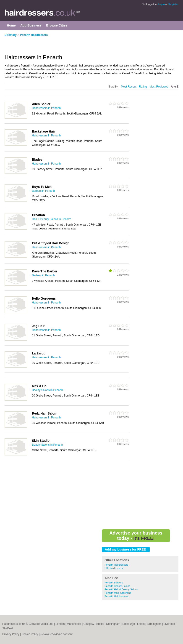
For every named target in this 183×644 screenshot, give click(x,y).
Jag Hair (38, 326)
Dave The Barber (45, 271)
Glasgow (89, 624)
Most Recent (129, 87)
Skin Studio (41, 441)
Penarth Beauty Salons (117, 586)
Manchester (74, 624)
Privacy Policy (11, 634)
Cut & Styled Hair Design (51, 243)
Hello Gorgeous (44, 298)
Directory (11, 35)
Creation (38, 215)
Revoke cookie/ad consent (56, 634)
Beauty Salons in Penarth (47, 390)
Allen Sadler (41, 104)
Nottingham (113, 624)
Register (173, 4)
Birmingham (154, 624)
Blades (37, 160)
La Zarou (39, 353)
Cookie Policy (30, 634)
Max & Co (39, 386)
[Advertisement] (58, 43)
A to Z (175, 87)
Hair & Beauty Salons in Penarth (52, 219)
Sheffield (8, 628)
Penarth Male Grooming (118, 593)
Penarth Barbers (114, 583)
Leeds (141, 624)
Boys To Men (42, 187)
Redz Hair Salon (44, 413)
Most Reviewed (159, 87)
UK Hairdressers (114, 568)
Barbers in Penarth (43, 191)
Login (161, 4)
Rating (143, 87)
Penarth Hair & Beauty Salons (121, 589)
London (60, 624)
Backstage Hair (43, 131)
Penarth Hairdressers (34, 35)
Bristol (100, 624)
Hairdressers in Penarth (46, 108)
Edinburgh (129, 624)
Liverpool (169, 624)
